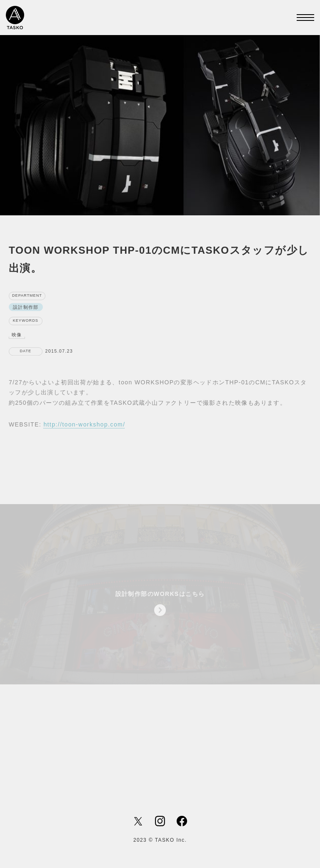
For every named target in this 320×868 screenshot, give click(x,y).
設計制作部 (26, 310)
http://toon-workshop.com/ (84, 428)
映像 (17, 338)
